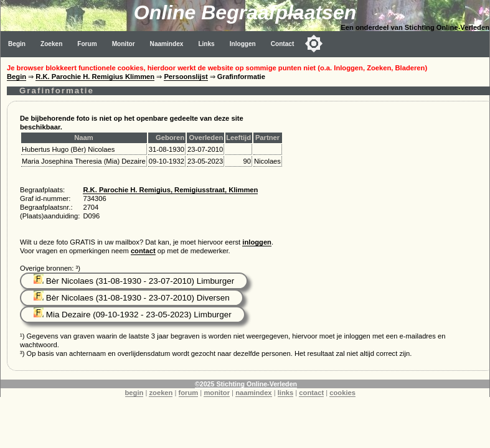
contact (143, 251)
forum (189, 393)
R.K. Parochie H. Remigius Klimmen (95, 77)
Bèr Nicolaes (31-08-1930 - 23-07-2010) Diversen (132, 298)
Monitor (124, 44)
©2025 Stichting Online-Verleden (246, 384)
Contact (283, 44)
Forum (87, 44)
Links (206, 44)
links (286, 393)
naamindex (253, 393)
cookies (342, 393)
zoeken (161, 393)
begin (134, 393)
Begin (17, 44)
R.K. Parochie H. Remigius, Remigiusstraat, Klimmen (170, 190)
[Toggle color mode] (314, 44)
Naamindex (167, 44)
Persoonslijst (186, 77)
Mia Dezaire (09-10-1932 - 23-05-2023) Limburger (133, 315)
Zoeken (51, 44)
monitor (217, 393)
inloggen (257, 242)
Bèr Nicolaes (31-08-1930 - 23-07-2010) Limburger (134, 281)
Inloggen (243, 44)
